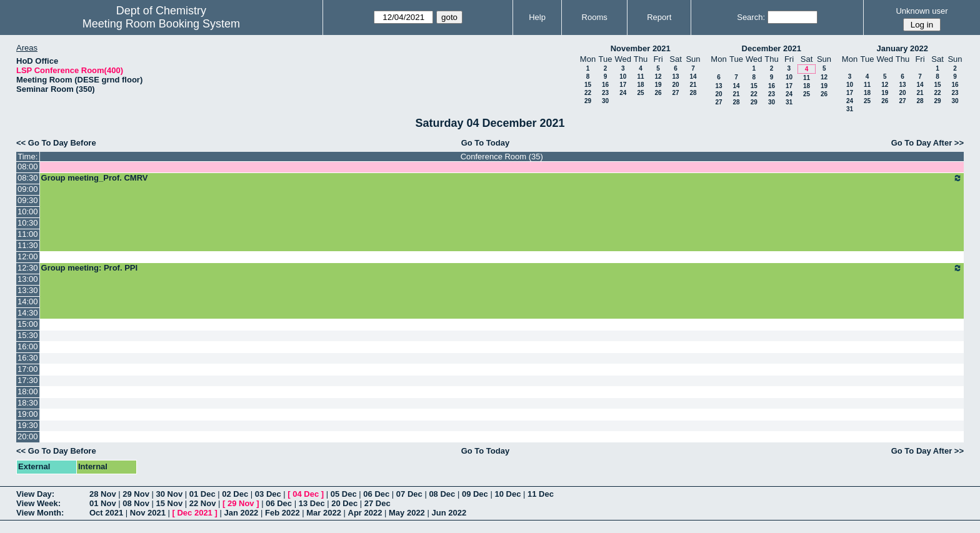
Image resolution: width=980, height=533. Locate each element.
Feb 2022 (282, 513)
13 (675, 77)
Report (659, 17)
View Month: (40, 513)
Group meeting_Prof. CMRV (502, 178)
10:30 (28, 223)
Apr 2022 (365, 513)
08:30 (28, 178)
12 (658, 77)
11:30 (28, 245)
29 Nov (136, 494)
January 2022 (902, 48)
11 (640, 77)
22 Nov (203, 503)
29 (588, 101)
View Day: (35, 494)
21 (693, 85)
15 (588, 85)
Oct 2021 (106, 513)
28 (693, 93)
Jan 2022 (241, 513)
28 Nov (103, 494)
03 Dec (268, 494)
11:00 (28, 234)
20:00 (28, 436)
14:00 (28, 301)
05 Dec (344, 494)
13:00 (28, 279)
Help (537, 17)
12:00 (28, 257)
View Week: (38, 503)
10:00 (28, 212)
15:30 (28, 335)
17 (623, 85)
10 (623, 77)
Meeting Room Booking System (161, 24)
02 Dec (235, 494)
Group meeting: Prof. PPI (502, 268)
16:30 (28, 358)
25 (640, 93)
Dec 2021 (194, 513)
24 (623, 93)
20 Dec (344, 503)
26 (658, 93)
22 (588, 93)
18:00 (28, 391)
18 (640, 85)
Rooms (595, 17)
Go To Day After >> (927, 143)
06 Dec (376, 494)
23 (605, 93)
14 (693, 77)
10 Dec (507, 494)
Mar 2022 (324, 513)
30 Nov (170, 494)
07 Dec (409, 494)
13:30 (28, 290)
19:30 (28, 425)
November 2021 (641, 48)
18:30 (28, 403)
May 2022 (407, 513)
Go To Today (486, 143)
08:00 (28, 167)
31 (789, 102)
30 (605, 101)
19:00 (28, 414)
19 (658, 85)
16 (605, 85)
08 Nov (136, 503)
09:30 (28, 200)
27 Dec (377, 503)
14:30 (28, 313)
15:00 (28, 324)
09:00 (28, 189)
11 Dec (541, 494)
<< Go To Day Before (56, 143)
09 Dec (475, 494)
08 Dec (442, 494)
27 (675, 93)
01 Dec (202, 494)
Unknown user (922, 11)
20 (675, 85)
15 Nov (170, 503)
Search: (751, 17)
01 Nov (103, 503)
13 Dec (312, 503)
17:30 (28, 380)
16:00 (28, 346)
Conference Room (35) (502, 157)
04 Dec (306, 494)
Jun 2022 (449, 513)
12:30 (28, 268)
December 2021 (772, 48)
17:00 (28, 369)
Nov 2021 (148, 513)
